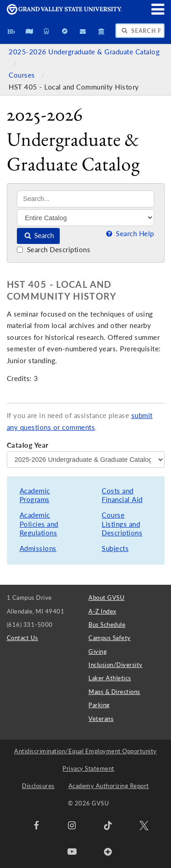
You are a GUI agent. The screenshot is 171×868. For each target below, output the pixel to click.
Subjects (115, 548)
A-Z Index (102, 611)
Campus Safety (110, 638)
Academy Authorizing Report (109, 786)
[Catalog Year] (86, 460)
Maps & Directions (114, 692)
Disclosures (38, 786)
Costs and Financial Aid (122, 495)
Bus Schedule (107, 625)
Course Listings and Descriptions (122, 524)
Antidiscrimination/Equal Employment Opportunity (85, 751)
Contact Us (23, 638)
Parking (99, 705)
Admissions (38, 548)
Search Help (129, 234)
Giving (98, 651)
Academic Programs (35, 495)
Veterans (101, 719)
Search (39, 236)
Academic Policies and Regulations (39, 524)
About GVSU (106, 598)
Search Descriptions (54, 250)
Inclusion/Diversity (116, 665)
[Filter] (85, 217)
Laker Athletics (110, 678)
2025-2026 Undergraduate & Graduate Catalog (84, 52)
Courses (23, 75)
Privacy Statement (88, 768)
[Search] (85, 199)
